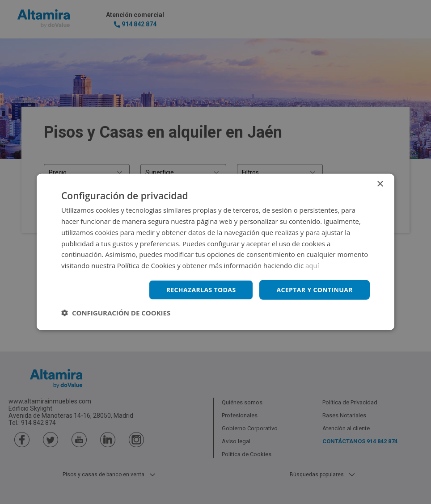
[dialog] (215, 252)
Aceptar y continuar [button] (315, 290)
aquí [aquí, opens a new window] (312, 265)
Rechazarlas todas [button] (201, 290)
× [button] (380, 184)
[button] (116, 313)
